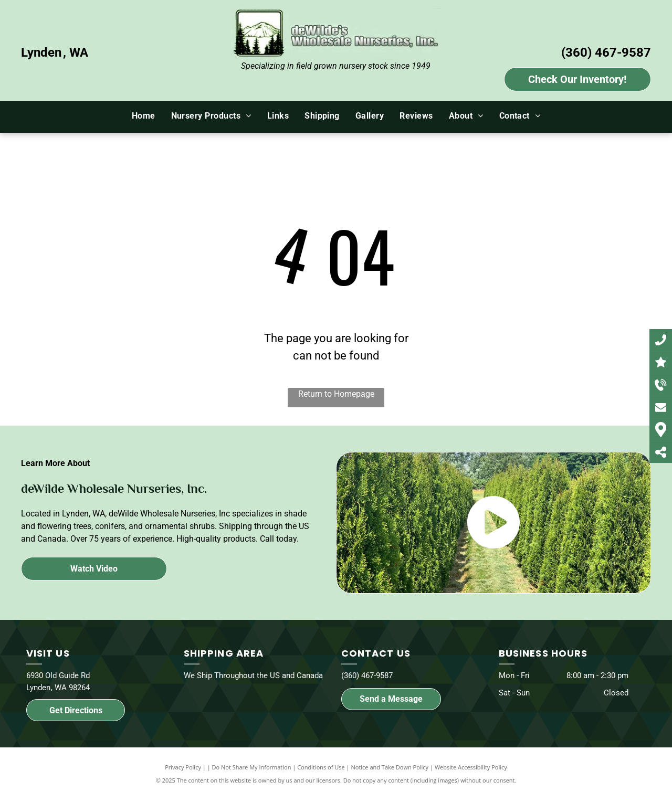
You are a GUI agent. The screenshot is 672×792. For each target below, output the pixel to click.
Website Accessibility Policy (471, 767)
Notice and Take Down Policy (390, 767)
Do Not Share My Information (252, 767)
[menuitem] (144, 116)
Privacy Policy (183, 767)
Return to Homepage (336, 394)
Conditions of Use (321, 767)
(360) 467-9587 (606, 52)
